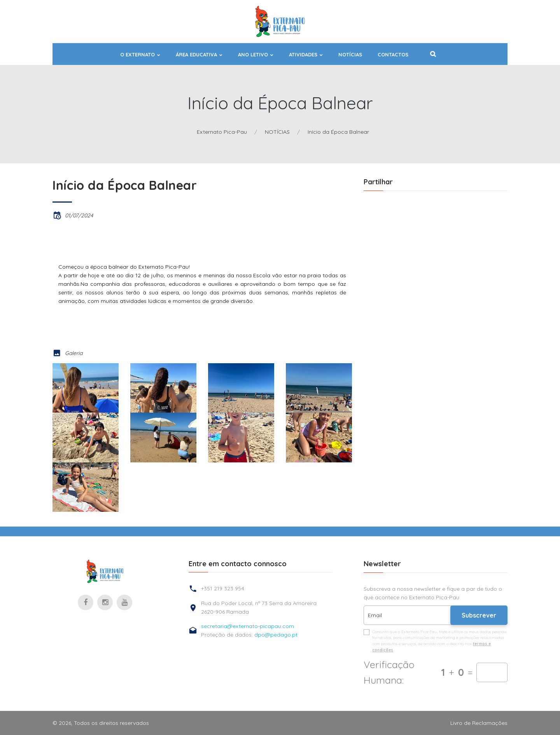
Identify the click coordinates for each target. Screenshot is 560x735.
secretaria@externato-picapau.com (248, 626)
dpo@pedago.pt (276, 635)
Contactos (393, 55)
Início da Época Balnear (338, 132)
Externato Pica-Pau (222, 132)
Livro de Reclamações (479, 723)
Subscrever (479, 615)
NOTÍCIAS (350, 55)
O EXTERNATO (137, 55)
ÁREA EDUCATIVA (196, 55)
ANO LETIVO (253, 55)
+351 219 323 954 (223, 588)
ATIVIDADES (303, 55)
